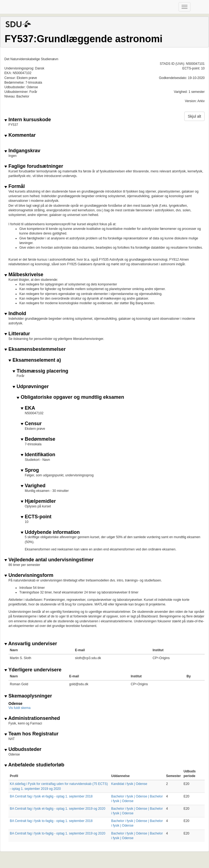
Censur (31, 424)
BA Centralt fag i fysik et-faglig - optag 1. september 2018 (51, 796)
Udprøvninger (31, 387)
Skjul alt (194, 116)
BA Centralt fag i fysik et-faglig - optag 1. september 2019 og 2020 (58, 809)
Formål (15, 186)
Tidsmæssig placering (40, 371)
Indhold (15, 314)
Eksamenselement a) (35, 360)
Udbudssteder (23, 749)
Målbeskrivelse (24, 275)
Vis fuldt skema (19, 708)
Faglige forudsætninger (34, 166)
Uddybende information (50, 532)
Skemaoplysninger (28, 696)
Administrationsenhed (32, 718)
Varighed (33, 486)
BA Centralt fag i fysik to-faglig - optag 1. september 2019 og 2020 (58, 833)
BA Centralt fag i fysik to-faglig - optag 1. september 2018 (51, 821)
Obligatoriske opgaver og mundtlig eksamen (70, 397)
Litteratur (17, 334)
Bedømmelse (38, 439)
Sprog (30, 470)
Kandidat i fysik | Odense (129, 784)
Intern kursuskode (28, 120)
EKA (28, 408)
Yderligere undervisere (33, 670)
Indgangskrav (22, 151)
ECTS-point (36, 517)
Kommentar (20, 135)
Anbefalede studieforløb (34, 765)
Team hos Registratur (31, 734)
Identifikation (38, 455)
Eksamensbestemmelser (35, 349)
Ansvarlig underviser (31, 644)
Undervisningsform (29, 575)
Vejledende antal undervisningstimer (49, 560)
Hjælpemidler (38, 501)
